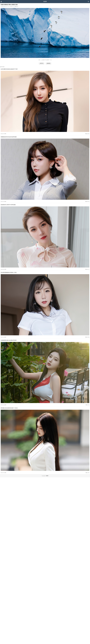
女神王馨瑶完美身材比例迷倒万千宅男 (9, 69)
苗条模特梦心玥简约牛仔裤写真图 (8, 205)
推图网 (45, 2)
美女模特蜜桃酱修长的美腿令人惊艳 (9, 272)
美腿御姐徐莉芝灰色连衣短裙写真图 (9, 137)
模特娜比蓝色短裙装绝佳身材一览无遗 (9, 408)
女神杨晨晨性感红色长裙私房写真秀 (9, 340)
